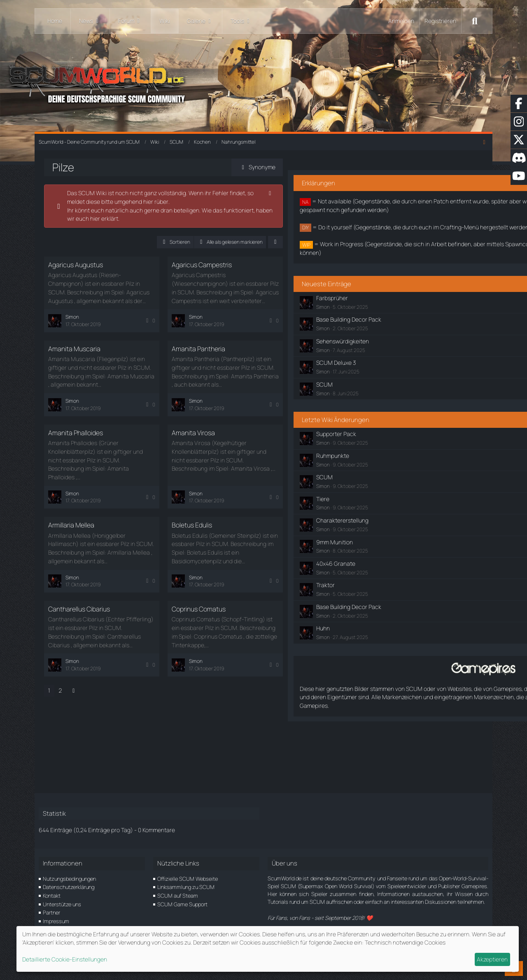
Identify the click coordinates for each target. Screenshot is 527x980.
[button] (212, 242)
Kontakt (52, 896)
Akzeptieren (492, 959)
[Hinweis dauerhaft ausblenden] (307, 193)
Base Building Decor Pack (399, 354)
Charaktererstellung (393, 555)
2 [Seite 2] (67, 673)
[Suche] (475, 21)
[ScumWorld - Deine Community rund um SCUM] (263, 83)
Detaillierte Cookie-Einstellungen (65, 959)
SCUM (375, 419)
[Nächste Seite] (81, 673)
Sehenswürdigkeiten (393, 376)
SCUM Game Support (182, 904)
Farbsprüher (383, 332)
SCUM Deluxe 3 (387, 398)
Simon (374, 342)
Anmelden (401, 21)
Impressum (56, 921)
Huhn (374, 663)
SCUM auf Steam (178, 896)
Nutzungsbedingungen (69, 879)
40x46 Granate (386, 598)
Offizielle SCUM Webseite (188, 879)
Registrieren (440, 21)
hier (79, 218)
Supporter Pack (387, 469)
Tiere (373, 533)
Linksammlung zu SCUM (186, 887)
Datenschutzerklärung (69, 887)
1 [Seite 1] (56, 673)
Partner (51, 913)
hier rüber (129, 202)
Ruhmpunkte (383, 490)
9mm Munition (385, 577)
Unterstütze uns (62, 904)
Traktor (376, 620)
